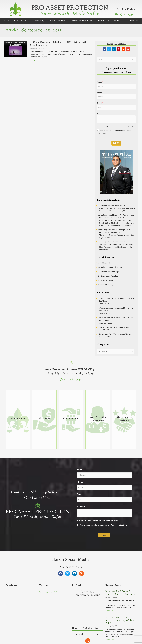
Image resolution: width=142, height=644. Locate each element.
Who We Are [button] (21, 21)
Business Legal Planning (108, 277)
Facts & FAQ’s (103, 21)
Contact (134, 21)
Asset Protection (105, 264)
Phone (100, 93)
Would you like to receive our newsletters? (115, 128)
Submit (117, 144)
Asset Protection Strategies (109, 273)
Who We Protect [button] (58, 21)
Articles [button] (119, 21)
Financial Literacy (106, 286)
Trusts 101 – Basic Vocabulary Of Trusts (115, 335)
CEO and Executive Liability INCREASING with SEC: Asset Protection (60, 44)
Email (100, 104)
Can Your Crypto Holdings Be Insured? (115, 329)
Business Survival (106, 282)
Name (100, 82)
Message (101, 115)
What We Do (39, 21)
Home (7, 21)
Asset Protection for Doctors (110, 269)
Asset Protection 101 (82, 21)
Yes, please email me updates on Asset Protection (103, 596)
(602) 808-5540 (125, 14)
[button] (105, 49)
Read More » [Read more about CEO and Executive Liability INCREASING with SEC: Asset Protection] (34, 61)
